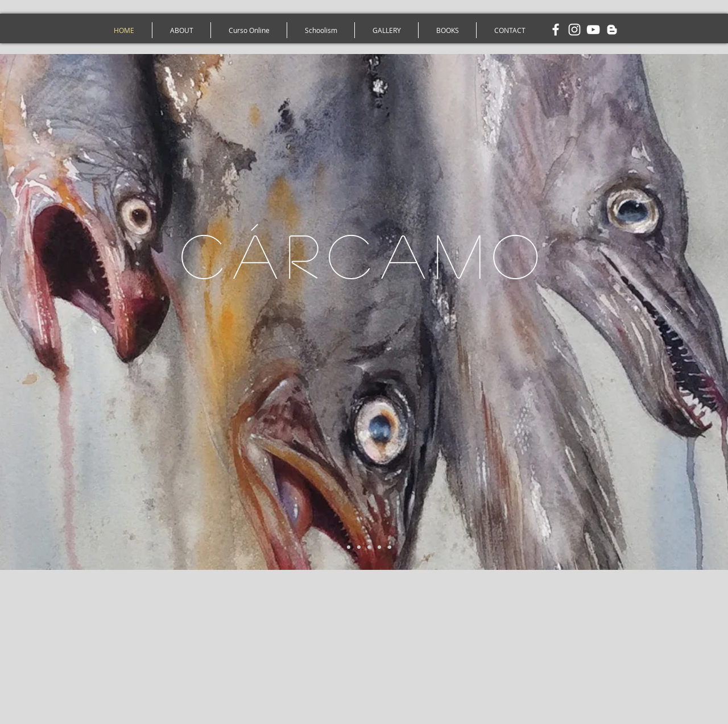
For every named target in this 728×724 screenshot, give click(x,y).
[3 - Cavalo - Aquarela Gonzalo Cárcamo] (359, 547)
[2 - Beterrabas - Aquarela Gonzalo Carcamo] (349, 547)
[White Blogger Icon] (612, 30)
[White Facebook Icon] (556, 30)
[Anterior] (60, 312)
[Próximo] (668, 312)
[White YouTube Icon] (593, 30)
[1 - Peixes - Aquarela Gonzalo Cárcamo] (338, 547)
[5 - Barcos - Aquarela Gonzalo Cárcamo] (379, 547)
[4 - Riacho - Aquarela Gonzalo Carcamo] (369, 547)
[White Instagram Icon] (574, 30)
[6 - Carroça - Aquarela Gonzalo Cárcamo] (390, 547)
